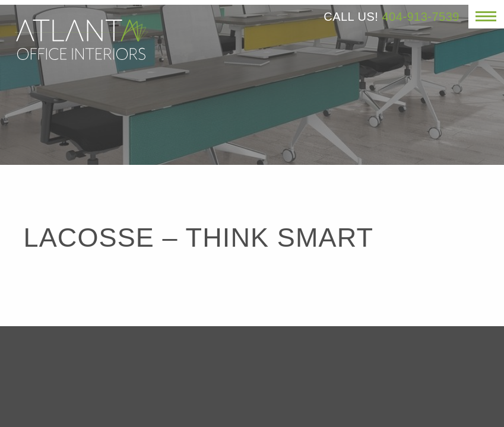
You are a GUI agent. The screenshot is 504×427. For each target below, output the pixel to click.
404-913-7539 (421, 17)
